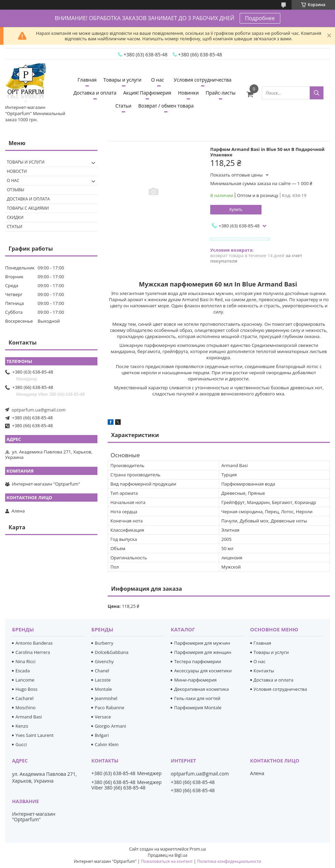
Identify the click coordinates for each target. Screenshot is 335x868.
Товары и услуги (123, 80)
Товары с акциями (28, 208)
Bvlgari (102, 735)
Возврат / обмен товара (166, 106)
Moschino (25, 708)
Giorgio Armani (110, 726)
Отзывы (16, 190)
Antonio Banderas (34, 643)
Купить (236, 210)
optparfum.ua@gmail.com (39, 410)
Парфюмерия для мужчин (202, 643)
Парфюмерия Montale (198, 708)
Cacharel (24, 698)
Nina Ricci (25, 661)
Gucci (21, 744)
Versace (103, 717)
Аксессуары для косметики (203, 671)
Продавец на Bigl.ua (167, 855)
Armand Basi (29, 717)
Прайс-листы (220, 93)
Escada (23, 671)
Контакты (264, 671)
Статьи (123, 106)
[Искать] (317, 93)
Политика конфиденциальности (229, 861)
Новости (17, 171)
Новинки (189, 93)
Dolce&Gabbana (112, 652)
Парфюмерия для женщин (203, 652)
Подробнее (260, 18)
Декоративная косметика (201, 689)
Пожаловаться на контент (167, 861)
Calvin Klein (107, 744)
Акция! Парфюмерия (147, 93)
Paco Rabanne (109, 708)
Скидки (15, 217)
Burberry (104, 643)
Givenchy (104, 661)
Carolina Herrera (33, 652)
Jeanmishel (106, 698)
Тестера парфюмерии (197, 661)
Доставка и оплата (95, 93)
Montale (103, 689)
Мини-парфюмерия (195, 680)
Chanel (102, 671)
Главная (87, 80)
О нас (158, 80)
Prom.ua (198, 849)
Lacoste (103, 680)
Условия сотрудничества (203, 80)
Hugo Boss (26, 689)
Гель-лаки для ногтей (197, 698)
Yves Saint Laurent (34, 735)
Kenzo (22, 726)
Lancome (25, 680)
